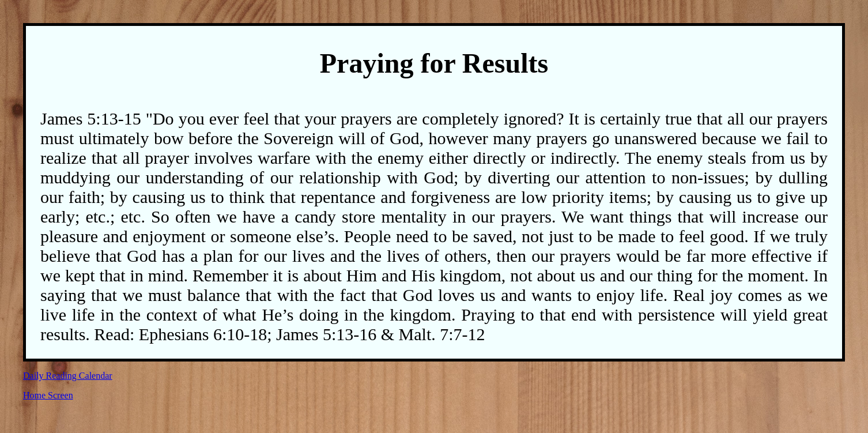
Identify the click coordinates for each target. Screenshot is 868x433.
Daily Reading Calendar (68, 376)
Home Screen (48, 395)
